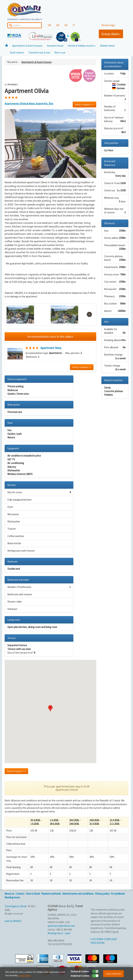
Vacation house (55, 46)
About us (9, 894)
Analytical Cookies (80, 976)
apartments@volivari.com (61, 926)
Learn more (25, 975)
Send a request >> (84, 105)
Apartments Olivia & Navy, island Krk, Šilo (29, 103)
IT (74, 25)
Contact (20, 894)
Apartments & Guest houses (27, 46)
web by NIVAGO (13, 921)
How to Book (33, 894)
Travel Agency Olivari (16, 906)
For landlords (118, 894)
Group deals (111, 34)
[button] (50, 708)
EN (58, 25)
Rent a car (60, 53)
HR (49, 25)
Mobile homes (108, 46)
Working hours (12, 897)
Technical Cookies (80, 971)
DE (66, 25)
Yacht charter (17, 53)
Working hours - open (59, 933)
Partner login (108, 25)
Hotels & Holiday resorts (82, 46)
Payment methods (51, 894)
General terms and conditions (78, 894)
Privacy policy (102, 894)
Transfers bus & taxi (39, 53)
